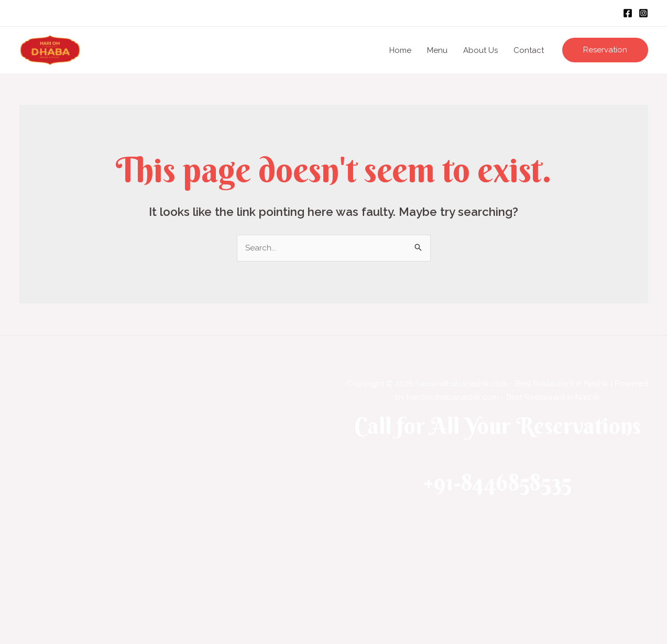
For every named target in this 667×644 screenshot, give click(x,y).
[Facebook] (628, 13)
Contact (529, 50)
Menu (437, 50)
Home (400, 50)
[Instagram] (643, 13)
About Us (480, 50)
